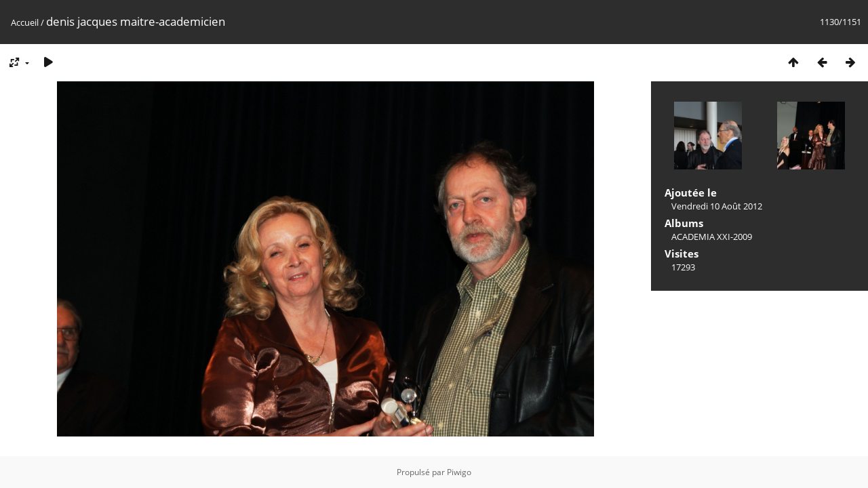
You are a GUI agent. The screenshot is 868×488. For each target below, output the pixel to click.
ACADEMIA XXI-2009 (712, 237)
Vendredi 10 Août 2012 (717, 206)
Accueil (25, 22)
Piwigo (459, 472)
